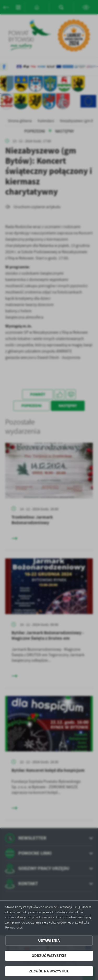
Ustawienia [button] (49, 941)
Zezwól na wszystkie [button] (49, 971)
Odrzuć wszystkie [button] (49, 956)
